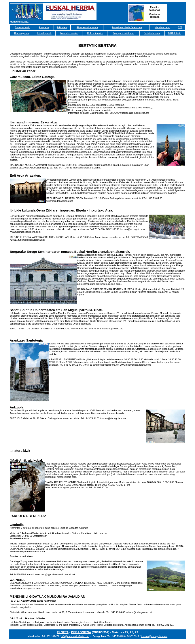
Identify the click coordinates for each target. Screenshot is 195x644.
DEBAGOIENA (81, 632)
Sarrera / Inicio (22, 27)
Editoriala (62, 27)
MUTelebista (175, 33)
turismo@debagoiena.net (154, 636)
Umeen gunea (22, 33)
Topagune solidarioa (124, 33)
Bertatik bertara (152, 33)
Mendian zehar (163, 27)
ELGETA (63, 632)
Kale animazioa (95, 33)
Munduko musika (69, 33)
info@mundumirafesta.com (75, 636)
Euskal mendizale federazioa (127, 27)
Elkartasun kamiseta (87, 27)
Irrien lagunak (44, 33)
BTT (180, 27)
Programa (44, 27)
